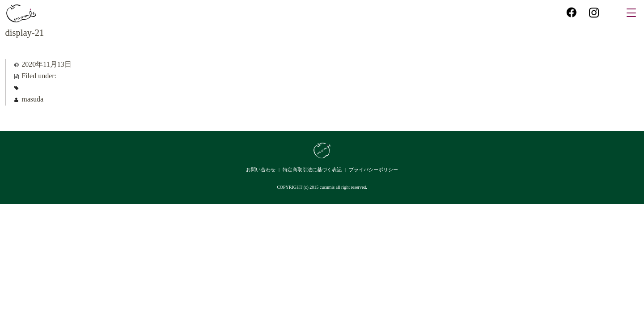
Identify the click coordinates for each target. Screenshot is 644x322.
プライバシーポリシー (373, 169)
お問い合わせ (261, 169)
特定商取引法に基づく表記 (312, 169)
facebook (572, 12)
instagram (594, 12)
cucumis (21, 13)
